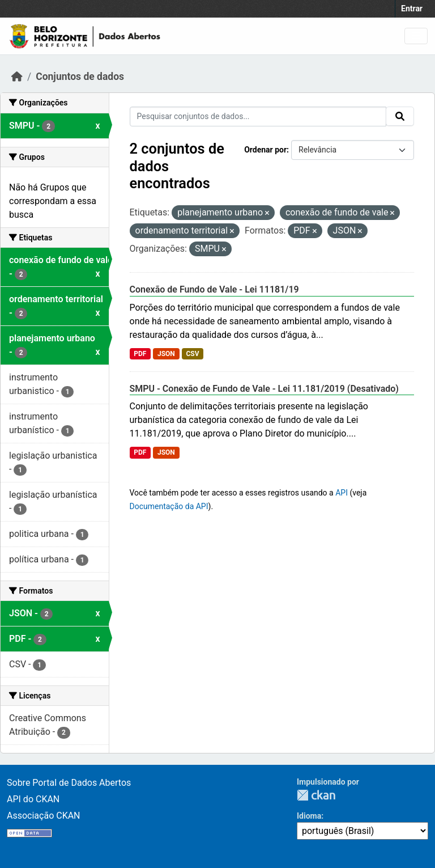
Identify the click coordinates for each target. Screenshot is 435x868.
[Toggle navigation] (416, 36)
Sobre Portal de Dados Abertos (69, 783)
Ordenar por (265, 150)
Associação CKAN (44, 816)
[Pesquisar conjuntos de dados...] (258, 117)
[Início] (17, 77)
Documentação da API (169, 506)
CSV (192, 354)
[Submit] (400, 116)
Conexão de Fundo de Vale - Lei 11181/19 (214, 289)
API (342, 493)
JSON (166, 354)
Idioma (309, 816)
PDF (140, 354)
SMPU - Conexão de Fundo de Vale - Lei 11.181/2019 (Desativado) (264, 389)
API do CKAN (33, 799)
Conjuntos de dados (80, 77)
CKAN (316, 795)
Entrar (412, 9)
